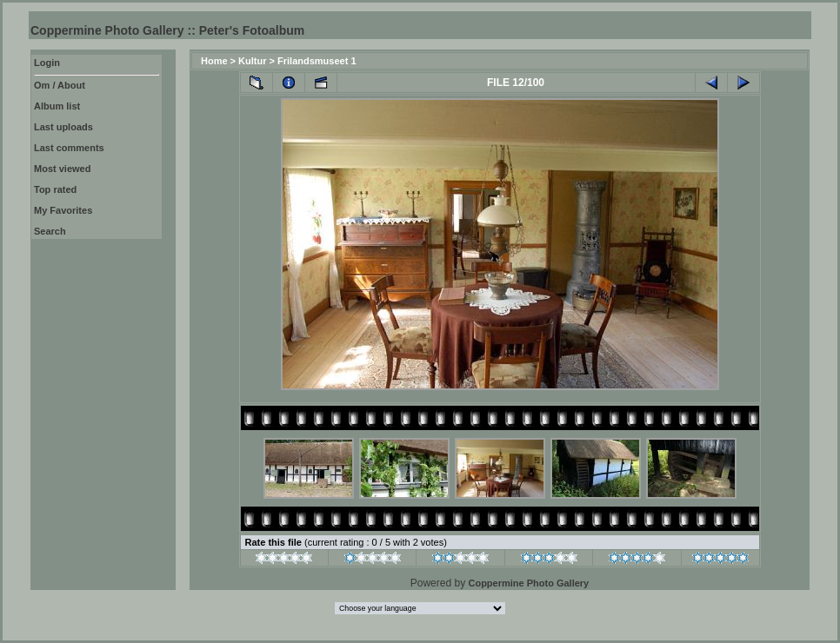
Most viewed (62, 169)
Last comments (69, 148)
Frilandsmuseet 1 (317, 61)
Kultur (252, 61)
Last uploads (63, 127)
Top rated (55, 189)
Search (50, 231)
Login (47, 63)
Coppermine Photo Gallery (528, 583)
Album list (57, 106)
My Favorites (63, 210)
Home (214, 61)
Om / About (60, 85)
